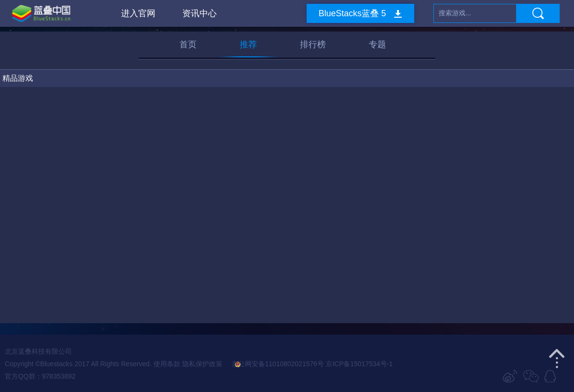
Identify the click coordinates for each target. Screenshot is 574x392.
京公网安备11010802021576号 (274, 364)
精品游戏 (18, 78)
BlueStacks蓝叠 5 (352, 13)
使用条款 (167, 364)
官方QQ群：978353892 (40, 376)
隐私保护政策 (202, 364)
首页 (188, 44)
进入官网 (138, 13)
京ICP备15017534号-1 (359, 364)
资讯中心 (199, 13)
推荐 (248, 44)
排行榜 (313, 44)
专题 (377, 44)
